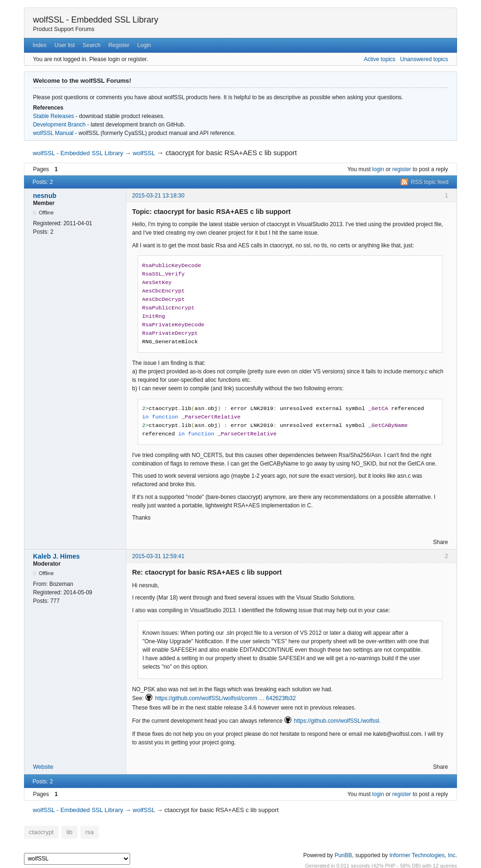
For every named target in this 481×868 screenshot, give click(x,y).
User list (65, 45)
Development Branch (59, 125)
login (378, 169)
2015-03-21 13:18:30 (158, 196)
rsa (82, 832)
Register (119, 45)
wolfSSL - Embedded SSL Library (96, 20)
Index (40, 45)
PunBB (343, 853)
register (402, 169)
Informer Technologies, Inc (423, 853)
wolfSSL (144, 153)
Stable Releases (53, 116)
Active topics (379, 59)
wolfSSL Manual (53, 133)
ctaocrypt (39, 832)
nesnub (45, 196)
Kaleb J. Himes (56, 556)
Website (43, 767)
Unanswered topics (424, 59)
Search (92, 45)
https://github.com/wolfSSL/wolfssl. (337, 721)
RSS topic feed (430, 182)
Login (144, 45)
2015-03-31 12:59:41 (158, 556)
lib (64, 832)
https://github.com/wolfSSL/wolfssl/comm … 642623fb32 (225, 698)
